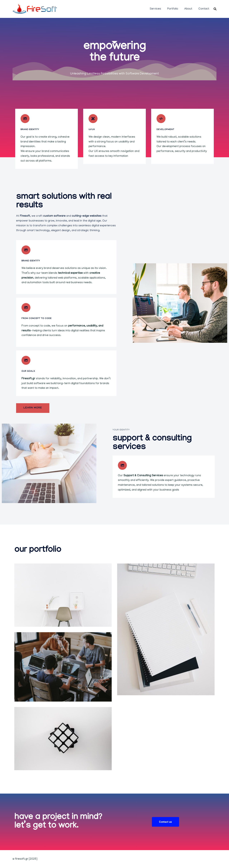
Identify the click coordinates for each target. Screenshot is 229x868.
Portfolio (173, 9)
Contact (204, 9)
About (188, 9)
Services (155, 9)
